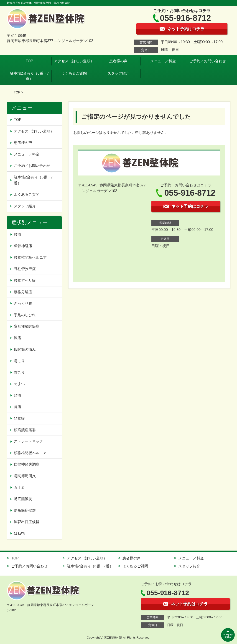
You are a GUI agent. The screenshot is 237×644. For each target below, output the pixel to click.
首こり (19, 372)
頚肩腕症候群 (25, 430)
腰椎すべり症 (25, 280)
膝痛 (18, 338)
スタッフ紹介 (118, 73)
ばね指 (19, 533)
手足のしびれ (25, 315)
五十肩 (19, 487)
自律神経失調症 (27, 464)
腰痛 (18, 234)
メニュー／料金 (163, 61)
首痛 (18, 407)
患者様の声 (118, 61)
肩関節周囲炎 (25, 476)
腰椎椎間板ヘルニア (30, 257)
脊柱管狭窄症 (25, 269)
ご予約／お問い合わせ (208, 61)
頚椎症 (19, 418)
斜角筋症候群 (25, 510)
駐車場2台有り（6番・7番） (29, 76)
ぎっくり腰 (23, 303)
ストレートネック (28, 441)
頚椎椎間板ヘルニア (30, 453)
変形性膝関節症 (27, 326)
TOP (29, 61)
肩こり (19, 361)
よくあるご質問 (74, 73)
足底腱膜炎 (23, 499)
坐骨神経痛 (23, 246)
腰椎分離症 (23, 292)
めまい (19, 384)
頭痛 (18, 395)
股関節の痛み (25, 350)
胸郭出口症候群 (27, 522)
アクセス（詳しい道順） (74, 61)
